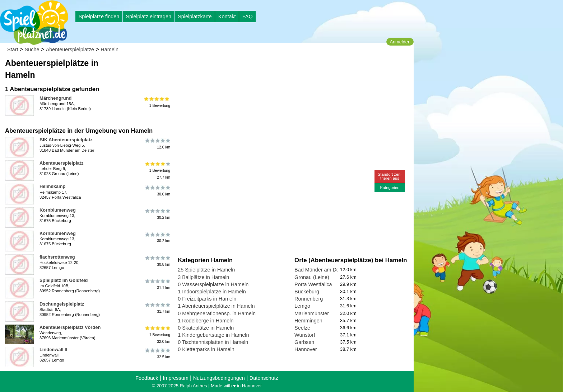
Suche (32, 49)
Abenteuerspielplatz (61, 163)
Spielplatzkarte (195, 16)
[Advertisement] (259, 68)
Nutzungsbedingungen (219, 378)
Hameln (110, 49)
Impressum (175, 378)
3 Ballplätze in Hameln (203, 277)
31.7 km (157, 308)
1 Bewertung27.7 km (157, 171)
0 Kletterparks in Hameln (206, 349)
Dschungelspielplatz (62, 304)
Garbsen (304, 342)
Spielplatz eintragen (148, 16)
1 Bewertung (157, 102)
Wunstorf (305, 335)
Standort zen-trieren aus (390, 176)
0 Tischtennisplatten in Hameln (213, 342)
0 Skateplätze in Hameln (206, 328)
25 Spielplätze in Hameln (206, 270)
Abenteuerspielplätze (70, 49)
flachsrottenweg (57, 257)
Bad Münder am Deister (322, 270)
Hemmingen (308, 321)
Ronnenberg (309, 299)
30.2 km (157, 214)
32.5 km (157, 354)
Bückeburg (307, 292)
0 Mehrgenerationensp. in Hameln (217, 313)
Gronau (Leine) (312, 277)
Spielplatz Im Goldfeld (64, 280)
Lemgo (302, 306)
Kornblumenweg (58, 210)
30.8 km (157, 261)
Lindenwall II (53, 350)
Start (13, 49)
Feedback (147, 378)
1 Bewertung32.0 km (157, 335)
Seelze (302, 328)
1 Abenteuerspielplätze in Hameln (216, 306)
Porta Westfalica (313, 284)
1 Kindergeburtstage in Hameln (213, 335)
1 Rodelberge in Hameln (206, 321)
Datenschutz (264, 378)
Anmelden (400, 42)
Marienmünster (312, 313)
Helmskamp (52, 186)
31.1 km (157, 284)
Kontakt (227, 16)
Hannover (306, 349)
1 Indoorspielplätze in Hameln (212, 292)
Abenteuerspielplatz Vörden (70, 327)
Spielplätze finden (99, 16)
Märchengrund (55, 98)
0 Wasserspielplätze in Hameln (213, 284)
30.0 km (157, 190)
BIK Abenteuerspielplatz (66, 140)
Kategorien (390, 188)
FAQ (248, 16)
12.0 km (157, 144)
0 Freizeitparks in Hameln (207, 299)
